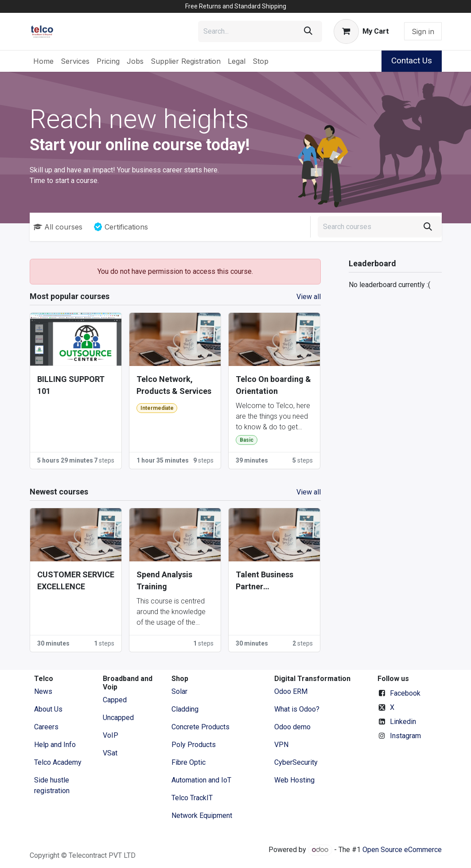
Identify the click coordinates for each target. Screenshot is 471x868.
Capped (116, 700)
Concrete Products (200, 727)
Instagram (405, 736)
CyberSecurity (296, 762)
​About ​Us (48, 709)
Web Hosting (294, 780)
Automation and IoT (201, 780)
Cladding (185, 709)
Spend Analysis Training (164, 580)
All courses (58, 227)
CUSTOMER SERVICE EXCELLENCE (76, 580)
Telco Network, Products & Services (174, 385)
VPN (281, 745)
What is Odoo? (297, 709)
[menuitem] (43, 61)
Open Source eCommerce (402, 850)
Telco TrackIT (192, 798)
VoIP (111, 735)
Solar (179, 691)
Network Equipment (202, 815)
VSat (110, 753)
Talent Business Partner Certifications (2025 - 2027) (272, 581)
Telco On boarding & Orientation (273, 385)
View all (309, 297)
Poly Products (194, 745)
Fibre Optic (189, 762)
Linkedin (403, 722)
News (43, 691)
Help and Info (55, 745)
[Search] (308, 31)
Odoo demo (292, 727)
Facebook (405, 693)
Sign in (423, 31)
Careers (46, 727)
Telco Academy (58, 762)
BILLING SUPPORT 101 (71, 385)
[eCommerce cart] (361, 31)
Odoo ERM (292, 691)
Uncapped (119, 718)
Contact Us (412, 60)
